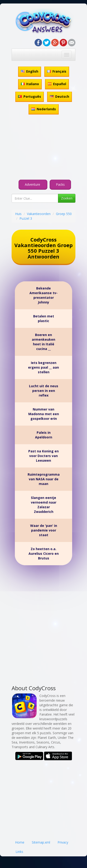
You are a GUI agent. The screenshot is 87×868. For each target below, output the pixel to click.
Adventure (33, 184)
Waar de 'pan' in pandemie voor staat (44, 530)
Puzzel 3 (26, 218)
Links (19, 852)
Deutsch (60, 96)
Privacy (63, 842)
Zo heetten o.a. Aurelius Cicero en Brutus (44, 553)
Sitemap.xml (41, 842)
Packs (60, 184)
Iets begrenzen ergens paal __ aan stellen (43, 367)
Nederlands (44, 109)
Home (20, 842)
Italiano (30, 84)
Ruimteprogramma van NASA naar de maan (44, 479)
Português (30, 96)
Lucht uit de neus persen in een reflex (44, 391)
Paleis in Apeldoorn (44, 435)
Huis (18, 214)
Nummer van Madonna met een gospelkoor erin (44, 414)
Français (57, 71)
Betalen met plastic (44, 318)
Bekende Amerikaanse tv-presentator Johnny (43, 295)
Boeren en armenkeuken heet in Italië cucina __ (43, 342)
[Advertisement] (43, 148)
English (30, 71)
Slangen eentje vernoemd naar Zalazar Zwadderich (44, 505)
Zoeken (67, 198)
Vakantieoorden (39, 214)
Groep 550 (64, 214)
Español (57, 84)
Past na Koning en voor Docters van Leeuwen (43, 456)
